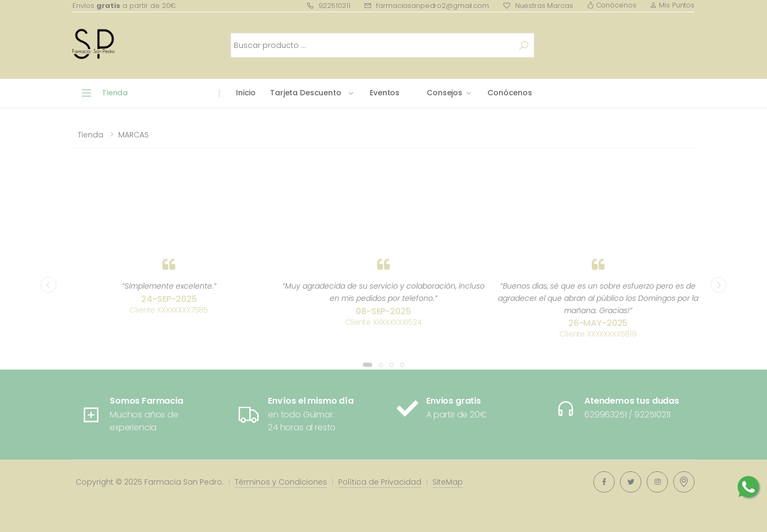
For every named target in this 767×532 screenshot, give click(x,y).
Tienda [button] (115, 93)
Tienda (91, 135)
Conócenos (612, 5)
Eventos (385, 93)
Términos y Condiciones (281, 482)
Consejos (444, 93)
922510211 (328, 6)
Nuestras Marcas (538, 6)
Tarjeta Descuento (306, 93)
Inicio (246, 93)
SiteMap (448, 482)
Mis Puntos (672, 5)
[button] (368, 365)
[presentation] (48, 285)
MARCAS (133, 135)
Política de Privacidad (380, 482)
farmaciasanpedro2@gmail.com (426, 6)
